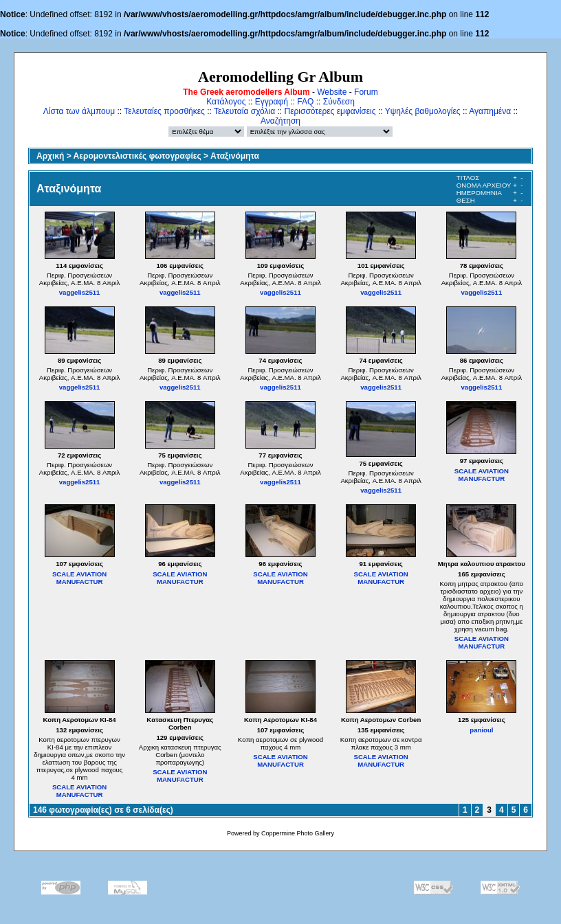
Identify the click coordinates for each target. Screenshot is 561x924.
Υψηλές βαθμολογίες (423, 111)
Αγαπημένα (490, 111)
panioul (481, 730)
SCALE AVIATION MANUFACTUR (482, 475)
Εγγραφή (272, 102)
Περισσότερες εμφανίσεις (330, 111)
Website (332, 92)
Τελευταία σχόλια (244, 111)
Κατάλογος (226, 102)
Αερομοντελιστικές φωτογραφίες (137, 156)
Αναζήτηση (280, 121)
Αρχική (50, 156)
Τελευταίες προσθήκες (164, 111)
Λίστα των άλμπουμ (79, 111)
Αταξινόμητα (235, 156)
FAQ (305, 102)
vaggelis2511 (80, 292)
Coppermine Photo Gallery (298, 833)
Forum (366, 92)
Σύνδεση (339, 102)
